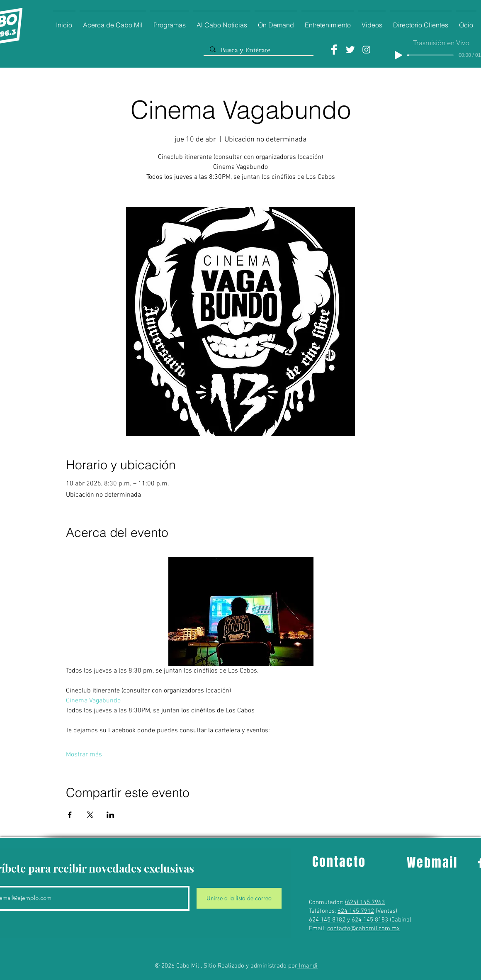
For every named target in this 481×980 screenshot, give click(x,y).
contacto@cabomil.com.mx (363, 929)
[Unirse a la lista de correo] (239, 898)
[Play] (398, 55)
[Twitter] (350, 50)
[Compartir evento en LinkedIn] (111, 815)
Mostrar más (84, 755)
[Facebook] (334, 50)
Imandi (307, 966)
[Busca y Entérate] (258, 51)
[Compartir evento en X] (90, 815)
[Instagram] (366, 50)
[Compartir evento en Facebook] (70, 815)
